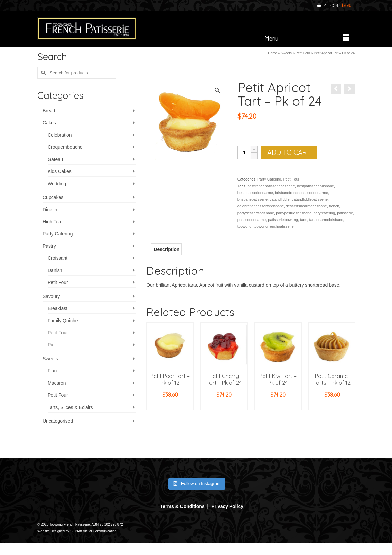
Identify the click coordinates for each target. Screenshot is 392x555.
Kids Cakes (60, 171)
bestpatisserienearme (255, 193)
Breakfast (58, 308)
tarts (303, 220)
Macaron (57, 383)
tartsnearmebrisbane (326, 220)
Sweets (50, 359)
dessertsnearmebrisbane (306, 206)
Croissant (58, 258)
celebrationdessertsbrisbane (261, 206)
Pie (51, 345)
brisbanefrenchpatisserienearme (301, 193)
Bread (49, 111)
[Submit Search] (43, 73)
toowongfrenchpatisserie (274, 226)
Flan (52, 371)
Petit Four (291, 179)
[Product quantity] (244, 152)
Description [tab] (166, 249)
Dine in (50, 210)
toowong (245, 226)
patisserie (345, 213)
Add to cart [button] (170, 405)
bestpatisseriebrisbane (315, 186)
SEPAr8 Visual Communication (93, 531)
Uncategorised (58, 421)
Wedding (57, 184)
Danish (55, 270)
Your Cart (334, 6)
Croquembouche (65, 147)
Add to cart (289, 152)
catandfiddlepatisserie (310, 199)
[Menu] (307, 38)
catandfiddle (279, 199)
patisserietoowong (283, 220)
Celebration (60, 135)
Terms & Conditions (183, 506)
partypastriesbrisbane (294, 213)
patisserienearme (252, 220)
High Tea (52, 222)
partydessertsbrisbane (256, 213)
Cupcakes (53, 197)
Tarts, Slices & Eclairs (70, 407)
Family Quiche (63, 321)
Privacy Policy (227, 506)
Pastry (49, 246)
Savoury (51, 296)
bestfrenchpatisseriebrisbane (271, 186)
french (334, 206)
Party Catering (269, 179)
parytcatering (324, 213)
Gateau (55, 159)
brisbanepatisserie (253, 199)
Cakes (49, 123)
